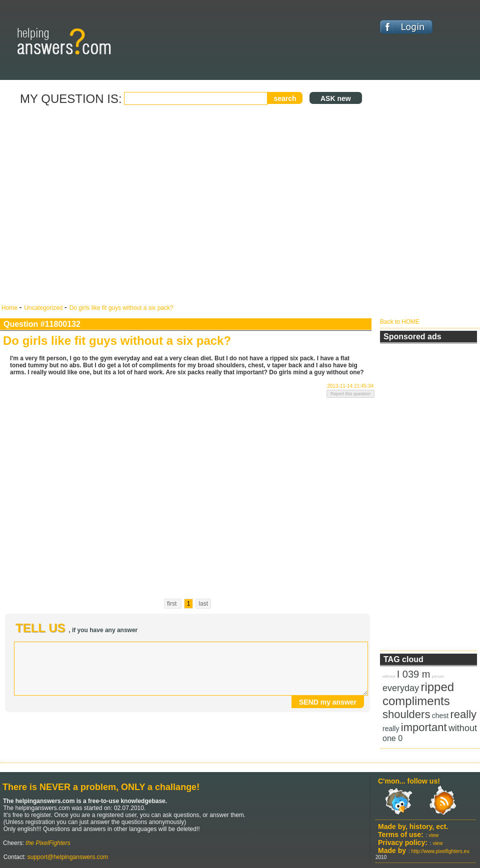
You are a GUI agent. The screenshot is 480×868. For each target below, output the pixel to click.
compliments (416, 701)
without (389, 676)
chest (440, 716)
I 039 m (414, 674)
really (464, 714)
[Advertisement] (94, 205)
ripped (437, 687)
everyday (401, 688)
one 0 (392, 738)
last (203, 604)
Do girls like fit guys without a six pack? (121, 308)
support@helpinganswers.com (67, 857)
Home (10, 308)
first (173, 604)
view (433, 835)
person (438, 676)
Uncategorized (44, 308)
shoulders (406, 714)
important (424, 727)
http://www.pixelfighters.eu (440, 851)
